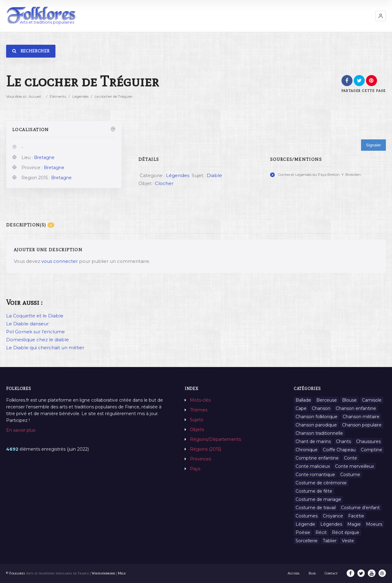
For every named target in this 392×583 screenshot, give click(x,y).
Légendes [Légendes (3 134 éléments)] (331, 524)
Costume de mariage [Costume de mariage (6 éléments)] (318, 499)
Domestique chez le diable (38, 340)
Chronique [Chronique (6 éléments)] (307, 450)
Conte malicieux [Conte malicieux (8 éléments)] (313, 466)
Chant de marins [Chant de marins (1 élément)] (313, 441)
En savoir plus (21, 430)
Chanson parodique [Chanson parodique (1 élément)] (316, 425)
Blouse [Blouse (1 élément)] (349, 400)
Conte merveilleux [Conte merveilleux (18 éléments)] (354, 466)
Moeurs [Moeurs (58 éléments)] (374, 524)
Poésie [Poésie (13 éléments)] (303, 532)
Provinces (200, 459)
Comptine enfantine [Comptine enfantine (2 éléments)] (317, 458)
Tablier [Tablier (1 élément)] (330, 541)
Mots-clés (200, 400)
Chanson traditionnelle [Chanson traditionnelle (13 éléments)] (319, 433)
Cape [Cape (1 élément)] (301, 408)
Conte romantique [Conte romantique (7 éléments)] (315, 475)
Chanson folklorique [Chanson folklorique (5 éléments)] (317, 417)
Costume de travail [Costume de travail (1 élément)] (316, 508)
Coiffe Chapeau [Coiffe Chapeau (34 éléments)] (339, 450)
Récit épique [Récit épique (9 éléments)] (346, 532)
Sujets (196, 420)
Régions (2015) (205, 449)
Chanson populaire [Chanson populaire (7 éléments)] (362, 425)
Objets (197, 430)
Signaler (373, 145)
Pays (195, 469)
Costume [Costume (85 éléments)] (350, 475)
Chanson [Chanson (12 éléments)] (321, 408)
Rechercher (31, 51)
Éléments (58, 96)
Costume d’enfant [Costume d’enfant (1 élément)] (360, 508)
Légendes (80, 96)
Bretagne (44, 157)
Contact (332, 573)
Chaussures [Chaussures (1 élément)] (368, 441)
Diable (214, 175)
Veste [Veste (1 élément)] (348, 541)
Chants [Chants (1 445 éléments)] (343, 441)
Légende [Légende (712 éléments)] (305, 524)
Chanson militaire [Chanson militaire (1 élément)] (361, 417)
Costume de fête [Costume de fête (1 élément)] (314, 491)
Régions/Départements (215, 439)
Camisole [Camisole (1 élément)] (372, 400)
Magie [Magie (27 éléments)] (354, 524)
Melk (122, 573)
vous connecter (60, 261)
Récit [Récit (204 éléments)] (321, 532)
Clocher (164, 183)
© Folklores (16, 573)
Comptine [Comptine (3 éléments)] (371, 450)
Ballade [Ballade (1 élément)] (303, 400)
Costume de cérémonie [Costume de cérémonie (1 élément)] (321, 483)
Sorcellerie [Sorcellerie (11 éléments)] (307, 541)
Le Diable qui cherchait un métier (45, 348)
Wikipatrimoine (103, 573)
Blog (313, 573)
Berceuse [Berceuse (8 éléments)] (327, 400)
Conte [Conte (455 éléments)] (351, 458)
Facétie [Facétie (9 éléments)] (356, 516)
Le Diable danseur (27, 324)
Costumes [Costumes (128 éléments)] (307, 516)
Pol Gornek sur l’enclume (36, 332)
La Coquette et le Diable (35, 316)
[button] (381, 16)
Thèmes (199, 410)
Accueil (35, 96)
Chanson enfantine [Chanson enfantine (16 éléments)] (356, 408)
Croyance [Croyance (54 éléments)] (333, 516)
